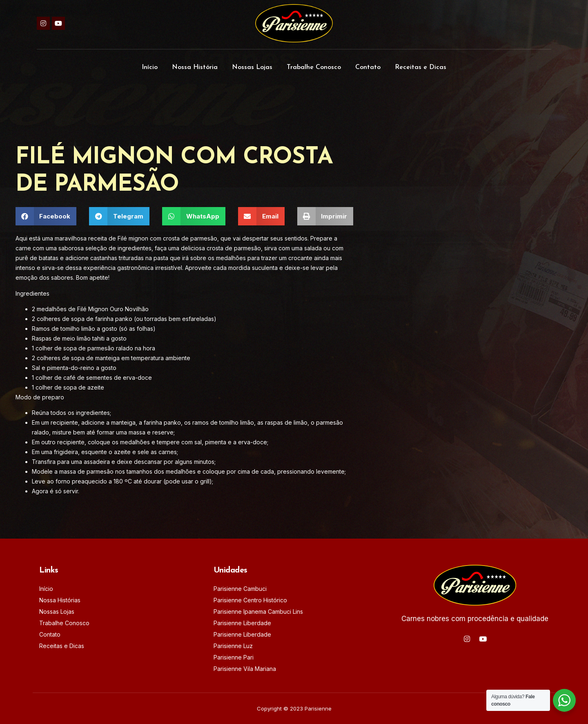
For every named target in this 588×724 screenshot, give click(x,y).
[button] (46, 216)
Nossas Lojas (252, 67)
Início (150, 67)
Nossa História (195, 67)
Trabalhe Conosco (314, 67)
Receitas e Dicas (421, 67)
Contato (368, 67)
